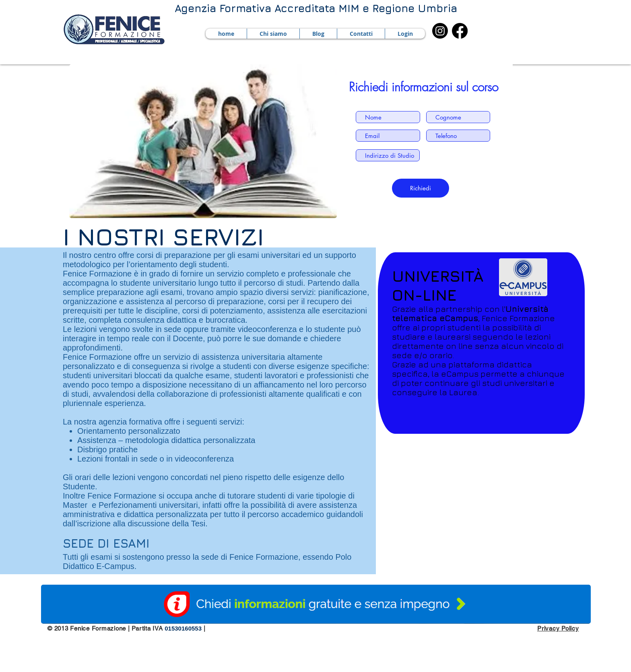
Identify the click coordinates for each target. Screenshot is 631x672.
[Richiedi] (421, 188)
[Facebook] (460, 31)
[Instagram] (440, 31)
